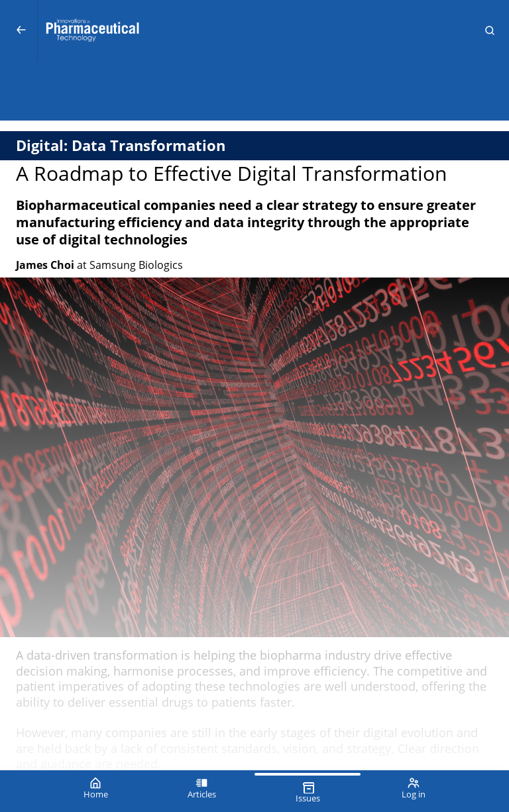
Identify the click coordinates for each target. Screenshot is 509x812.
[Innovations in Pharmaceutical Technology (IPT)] (254, 30)
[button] (490, 30)
